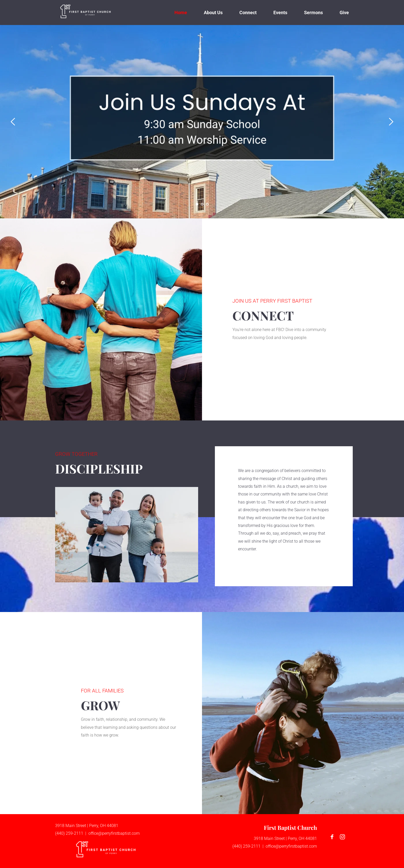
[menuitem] (181, 13)
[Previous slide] (13, 122)
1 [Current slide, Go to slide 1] (197, 204)
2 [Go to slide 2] (202, 204)
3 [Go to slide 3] (207, 204)
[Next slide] (391, 122)
